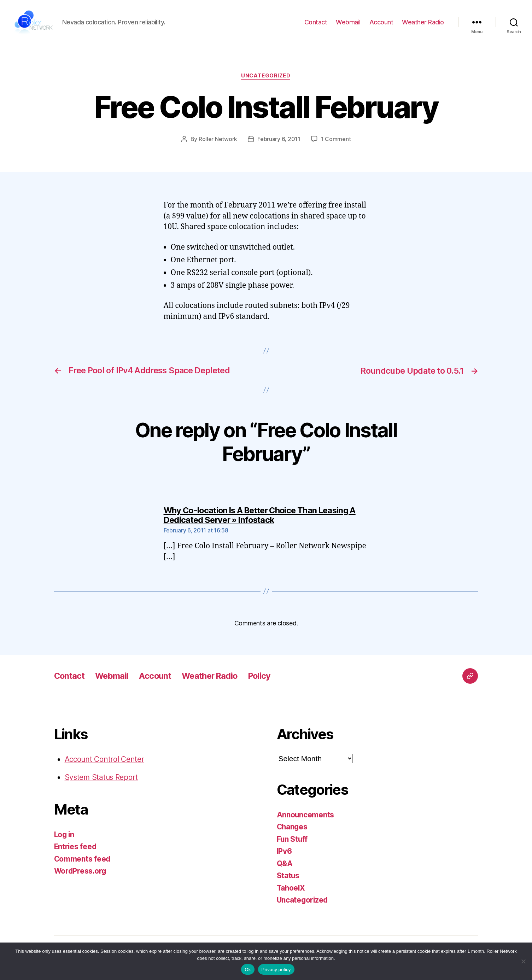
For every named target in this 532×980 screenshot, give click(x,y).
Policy (266, 680)
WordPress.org (81, 876)
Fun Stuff (293, 844)
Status (288, 880)
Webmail (348, 25)
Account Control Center (105, 764)
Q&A (285, 868)
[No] (523, 961)
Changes (293, 832)
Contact (316, 25)
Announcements (306, 819)
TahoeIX (291, 892)
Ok (248, 970)
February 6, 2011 (279, 144)
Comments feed (83, 864)
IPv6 (285, 856)
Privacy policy (276, 970)
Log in (65, 839)
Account (381, 25)
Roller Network (218, 144)
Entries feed (76, 851)
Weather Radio (423, 25)
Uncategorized (266, 81)
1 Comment (336, 144)
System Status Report (102, 782)
